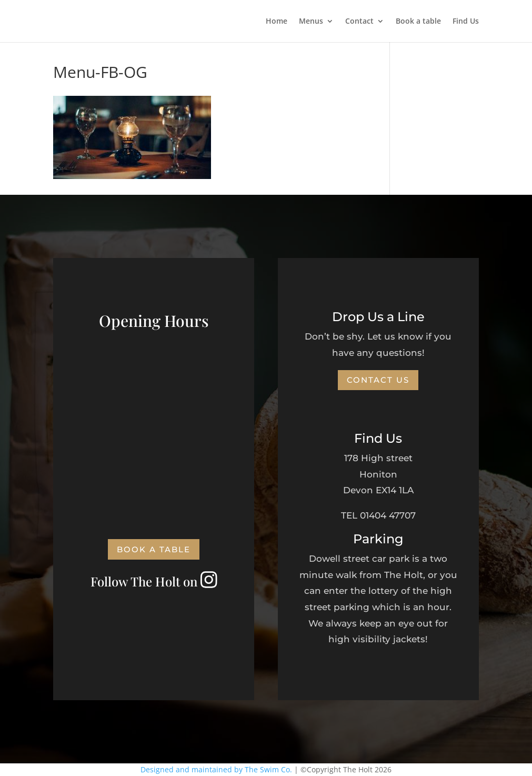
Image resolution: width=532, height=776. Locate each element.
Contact (359, 22)
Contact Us (378, 380)
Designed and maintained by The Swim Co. (216, 769)
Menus (311, 22)
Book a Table (154, 549)
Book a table (418, 22)
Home (277, 22)
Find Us (466, 22)
